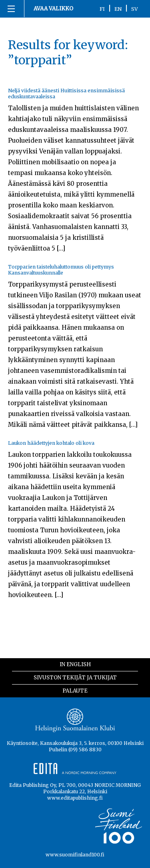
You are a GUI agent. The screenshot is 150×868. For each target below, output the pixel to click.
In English (75, 664)
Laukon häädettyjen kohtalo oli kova (51, 443)
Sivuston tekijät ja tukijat (75, 678)
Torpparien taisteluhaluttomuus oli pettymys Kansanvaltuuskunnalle (61, 270)
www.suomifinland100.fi (75, 855)
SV (135, 9)
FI (102, 9)
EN (118, 9)
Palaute (75, 691)
